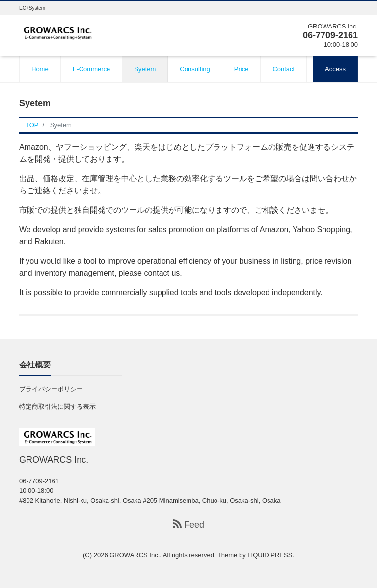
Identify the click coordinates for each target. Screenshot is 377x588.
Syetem (145, 69)
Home (40, 69)
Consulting (195, 69)
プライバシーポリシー (51, 389)
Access (335, 69)
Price (242, 69)
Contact (283, 69)
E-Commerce (92, 69)
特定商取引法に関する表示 (57, 406)
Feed (188, 524)
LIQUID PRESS (270, 555)
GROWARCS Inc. (135, 555)
